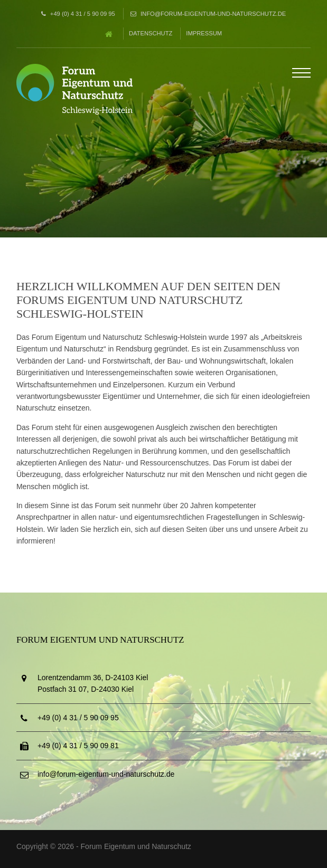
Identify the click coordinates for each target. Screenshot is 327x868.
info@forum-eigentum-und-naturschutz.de (213, 14)
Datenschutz (151, 33)
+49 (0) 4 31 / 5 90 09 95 (83, 14)
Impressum (204, 33)
